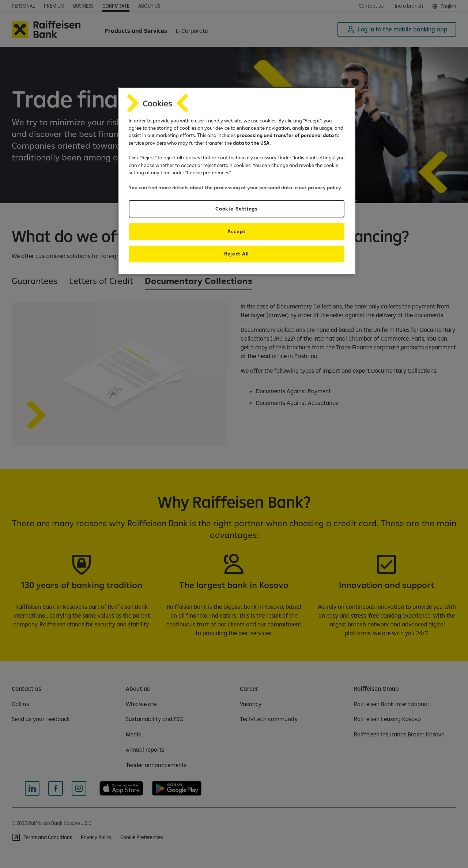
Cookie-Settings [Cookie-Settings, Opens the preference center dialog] (236, 209)
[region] (237, 181)
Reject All (237, 254)
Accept (236, 231)
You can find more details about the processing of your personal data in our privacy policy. (235, 187)
